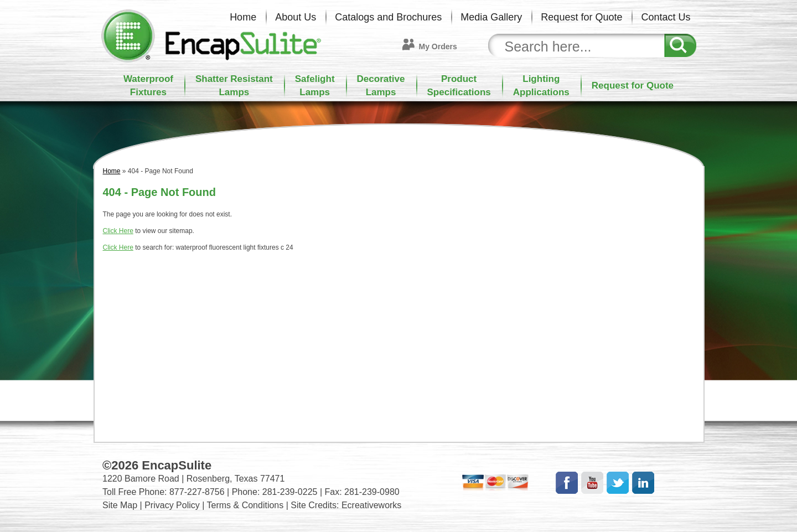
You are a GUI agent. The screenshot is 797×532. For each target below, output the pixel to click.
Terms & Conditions (245, 505)
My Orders (438, 47)
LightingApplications (541, 86)
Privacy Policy (172, 505)
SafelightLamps (315, 86)
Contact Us (666, 17)
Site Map (120, 505)
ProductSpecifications (459, 86)
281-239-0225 (290, 492)
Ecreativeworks (371, 505)
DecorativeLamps (381, 86)
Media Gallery (491, 17)
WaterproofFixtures (148, 86)
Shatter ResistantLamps (234, 86)
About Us (296, 17)
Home (243, 17)
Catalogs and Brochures (388, 17)
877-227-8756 (197, 492)
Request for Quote (581, 17)
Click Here (118, 231)
